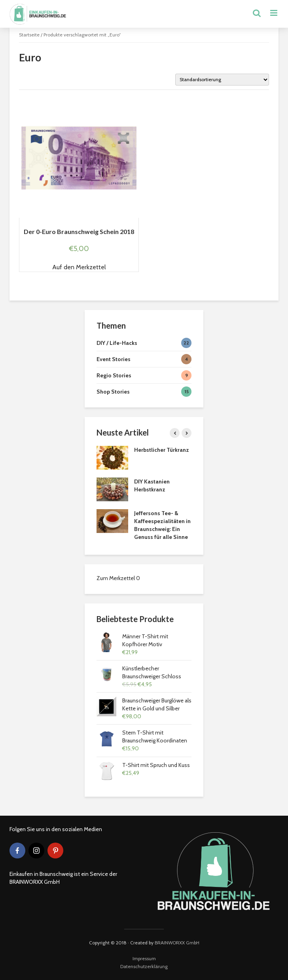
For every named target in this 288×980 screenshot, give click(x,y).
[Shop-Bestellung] (222, 80)
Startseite (29, 35)
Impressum (144, 958)
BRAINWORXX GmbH (177, 943)
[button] (79, 267)
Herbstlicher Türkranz (162, 450)
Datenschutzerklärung (144, 966)
